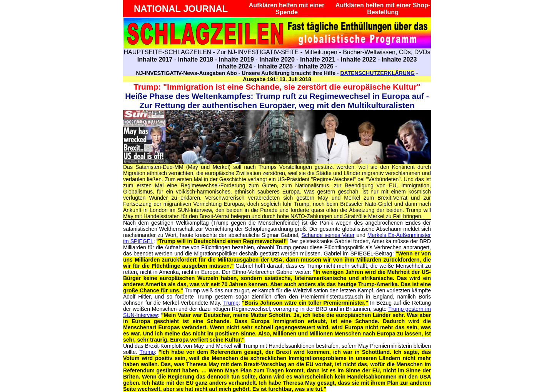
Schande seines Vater (328, 235)
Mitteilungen (321, 52)
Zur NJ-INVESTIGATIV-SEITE (258, 52)
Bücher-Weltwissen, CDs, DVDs (386, 52)
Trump (231, 303)
